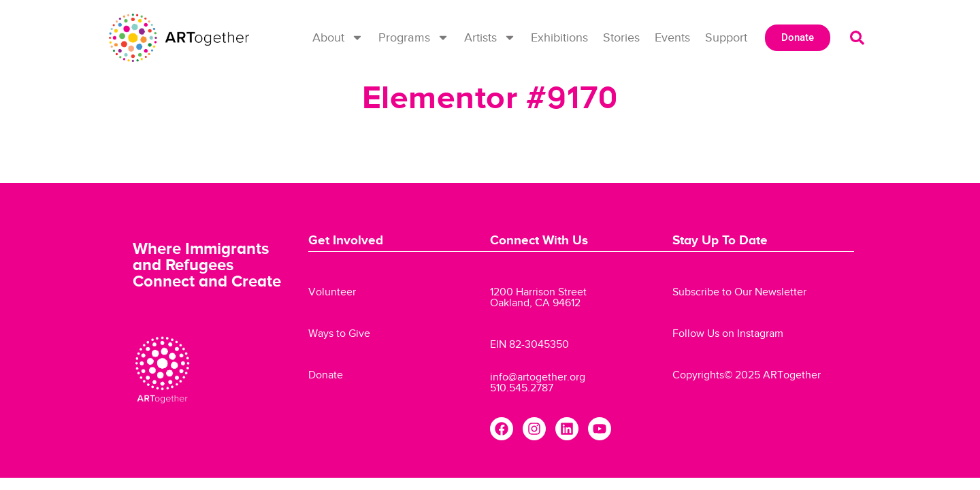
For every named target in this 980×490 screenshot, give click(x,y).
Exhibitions (559, 37)
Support (726, 37)
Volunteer (332, 292)
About (338, 37)
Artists (490, 37)
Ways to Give (339, 333)
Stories (621, 37)
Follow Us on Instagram (728, 333)
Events (672, 37)
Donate (326, 375)
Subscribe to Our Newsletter (739, 292)
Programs (414, 37)
